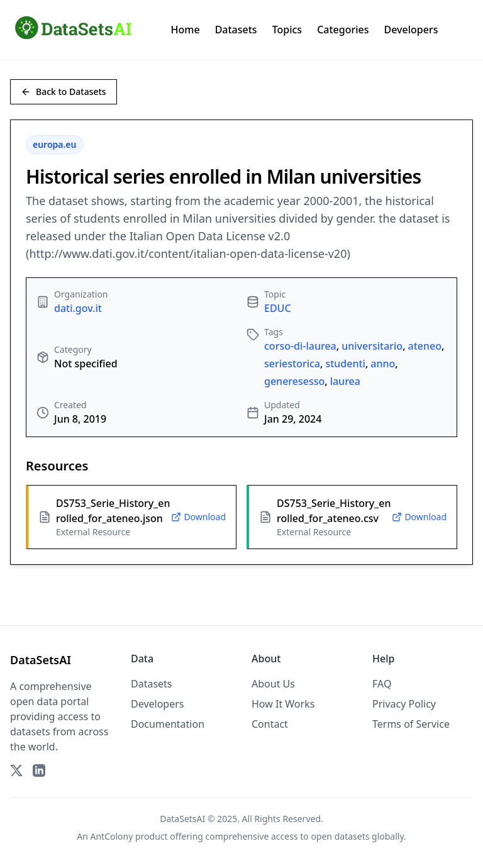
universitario (372, 346)
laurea (345, 381)
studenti (345, 364)
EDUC (278, 308)
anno (383, 364)
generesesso (294, 381)
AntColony (112, 836)
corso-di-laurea (300, 346)
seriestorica (292, 364)
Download (198, 517)
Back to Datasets (64, 92)
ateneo (425, 346)
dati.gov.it (78, 308)
